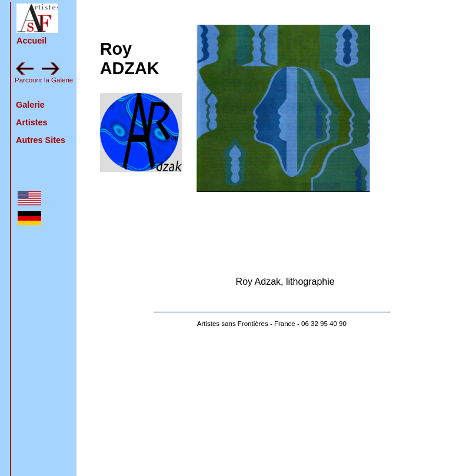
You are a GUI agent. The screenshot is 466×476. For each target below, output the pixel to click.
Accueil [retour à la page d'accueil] (31, 41)
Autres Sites (41, 140)
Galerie (30, 105)
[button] (37, 18)
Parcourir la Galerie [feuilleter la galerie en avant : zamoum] (44, 80)
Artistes (32, 122)
